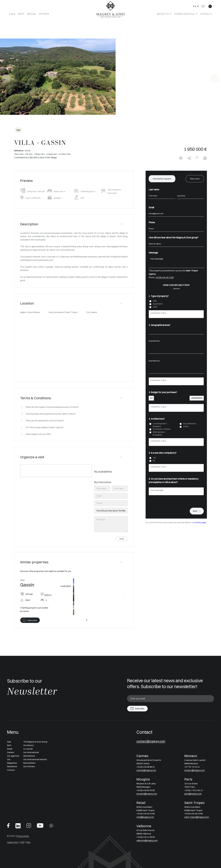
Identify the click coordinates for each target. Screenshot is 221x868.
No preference (176, 341)
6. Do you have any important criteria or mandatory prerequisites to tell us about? (174, 480)
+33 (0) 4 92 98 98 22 (146, 767)
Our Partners (29, 766)
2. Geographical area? (159, 325)
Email (151, 207)
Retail (32, 14)
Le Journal (28, 749)
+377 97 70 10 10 (192, 767)
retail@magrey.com (145, 817)
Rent (21, 14)
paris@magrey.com (193, 794)
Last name (154, 189)
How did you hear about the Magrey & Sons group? (174, 237)
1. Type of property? (159, 296)
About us (163, 14)
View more (32, 620)
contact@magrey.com (151, 741)
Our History (28, 745)
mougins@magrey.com (147, 794)
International (184, 14)
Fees (28, 842)
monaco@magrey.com (195, 770)
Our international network (35, 759)
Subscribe (140, 709)
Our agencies (13, 756)
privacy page (200, 522)
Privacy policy (23, 836)
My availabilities (103, 472)
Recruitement (29, 763)
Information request (162, 179)
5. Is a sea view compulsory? (163, 453)
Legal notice (13, 842)
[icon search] (210, 6)
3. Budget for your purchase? (163, 392)
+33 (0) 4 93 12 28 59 (146, 837)
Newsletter (12, 766)
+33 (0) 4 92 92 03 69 (146, 790)
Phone (152, 222)
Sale (12, 14)
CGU (22, 842)
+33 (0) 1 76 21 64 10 (193, 790)
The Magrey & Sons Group (35, 742)
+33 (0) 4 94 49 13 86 (164, 277)
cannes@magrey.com (146, 770)
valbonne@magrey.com (147, 840)
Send (122, 539)
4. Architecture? (157, 419)
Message (153, 253)
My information (103, 482)
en (195, 6)
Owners (44, 14)
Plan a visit (195, 179)
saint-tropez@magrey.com (197, 817)
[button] (77, 597)
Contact (206, 14)
